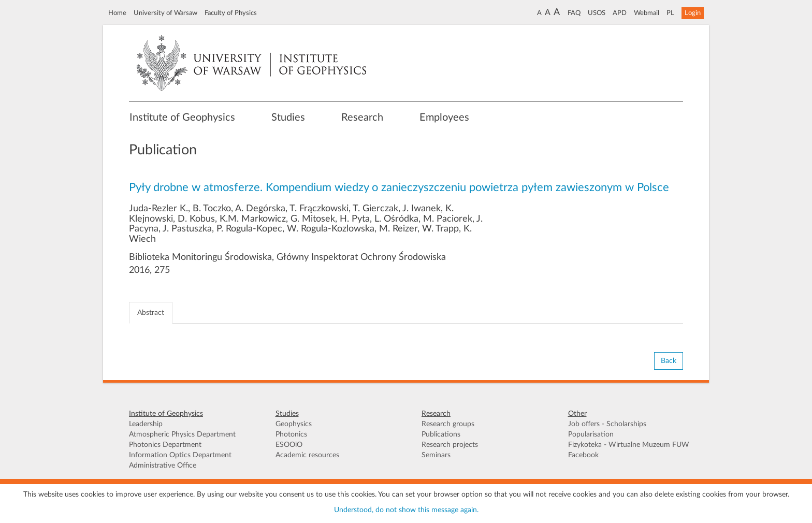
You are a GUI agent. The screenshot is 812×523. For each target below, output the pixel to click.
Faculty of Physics (231, 13)
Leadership (146, 424)
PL (670, 13)
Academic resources (307, 455)
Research (362, 118)
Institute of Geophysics (182, 118)
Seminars (436, 455)
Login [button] (693, 13)
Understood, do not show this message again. (406, 510)
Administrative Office (163, 466)
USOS (597, 13)
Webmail (647, 13)
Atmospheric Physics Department (182, 434)
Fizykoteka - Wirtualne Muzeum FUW (629, 445)
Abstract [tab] (151, 313)
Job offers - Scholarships (607, 424)
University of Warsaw (165, 13)
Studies (288, 118)
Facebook (583, 455)
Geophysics (294, 424)
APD (620, 13)
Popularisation (591, 434)
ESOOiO (289, 445)
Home (117, 13)
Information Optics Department (180, 455)
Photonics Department (165, 445)
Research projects (450, 445)
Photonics (291, 434)
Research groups (448, 424)
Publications (441, 434)
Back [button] (669, 361)
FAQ (574, 13)
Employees (444, 118)
